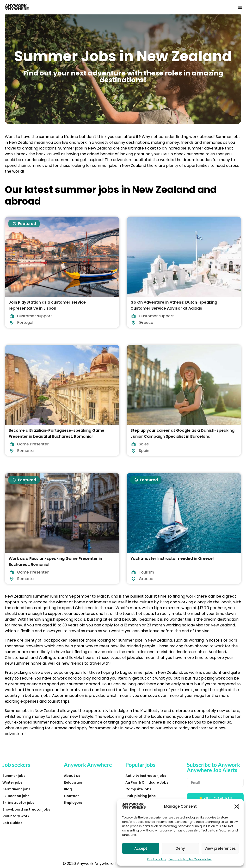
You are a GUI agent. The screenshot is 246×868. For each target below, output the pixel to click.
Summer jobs (14, 776)
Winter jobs (12, 782)
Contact (71, 796)
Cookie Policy (157, 859)
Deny (180, 848)
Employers (73, 803)
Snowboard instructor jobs (26, 809)
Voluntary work (16, 816)
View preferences (220, 848)
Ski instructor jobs (18, 803)
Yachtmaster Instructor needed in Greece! (172, 558)
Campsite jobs (138, 789)
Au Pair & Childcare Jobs (147, 782)
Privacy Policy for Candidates (190, 859)
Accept (141, 848)
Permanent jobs (16, 789)
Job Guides (12, 823)
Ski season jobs (16, 796)
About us (72, 776)
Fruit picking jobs (141, 796)
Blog (68, 789)
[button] (236, 806)
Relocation (74, 782)
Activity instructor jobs (146, 776)
